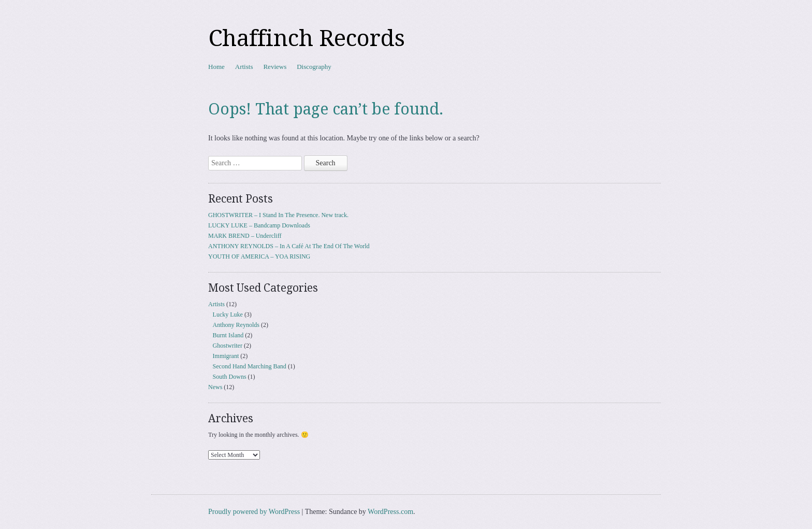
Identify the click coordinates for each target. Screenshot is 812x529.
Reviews (275, 67)
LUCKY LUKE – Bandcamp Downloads (259, 225)
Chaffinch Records (307, 38)
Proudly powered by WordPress (254, 512)
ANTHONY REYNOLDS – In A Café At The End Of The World (289, 246)
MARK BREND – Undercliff (245, 236)
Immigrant (226, 356)
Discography (314, 67)
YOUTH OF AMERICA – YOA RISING (259, 256)
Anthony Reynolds (236, 325)
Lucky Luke (228, 314)
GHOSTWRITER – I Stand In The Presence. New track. (278, 215)
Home (216, 67)
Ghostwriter (228, 346)
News (215, 387)
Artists (244, 67)
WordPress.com (390, 512)
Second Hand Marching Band (250, 366)
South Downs (230, 377)
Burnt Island (228, 335)
